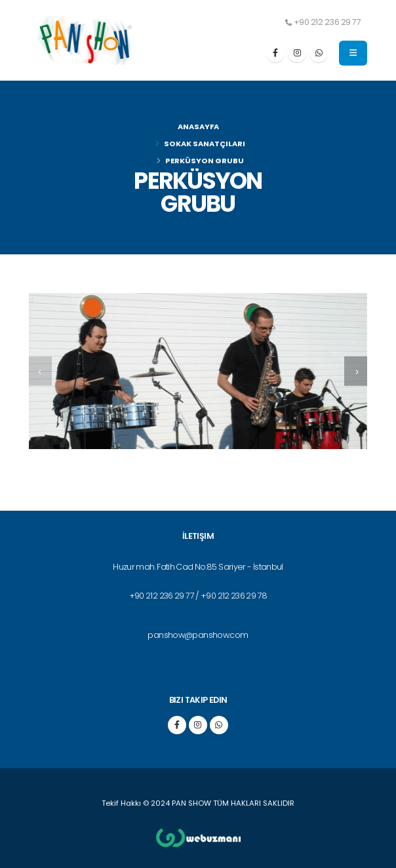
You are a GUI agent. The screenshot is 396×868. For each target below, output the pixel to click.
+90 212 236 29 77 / (165, 596)
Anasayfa (198, 127)
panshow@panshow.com (198, 635)
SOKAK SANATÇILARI (205, 144)
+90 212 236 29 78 (234, 596)
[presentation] (40, 371)
